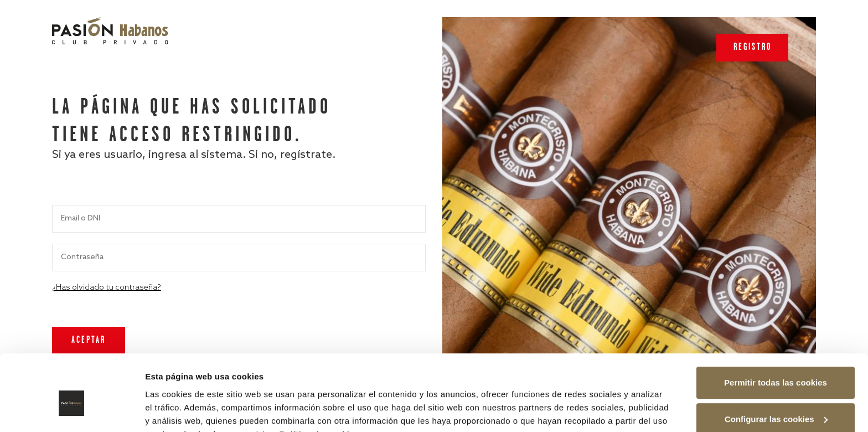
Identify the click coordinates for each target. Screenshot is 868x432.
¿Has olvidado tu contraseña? (107, 288)
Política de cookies (320, 380)
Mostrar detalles (177, 410)
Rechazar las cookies (776, 401)
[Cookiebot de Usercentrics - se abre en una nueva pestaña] (72, 410)
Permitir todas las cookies (776, 329)
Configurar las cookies (776, 365)
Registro (753, 47)
